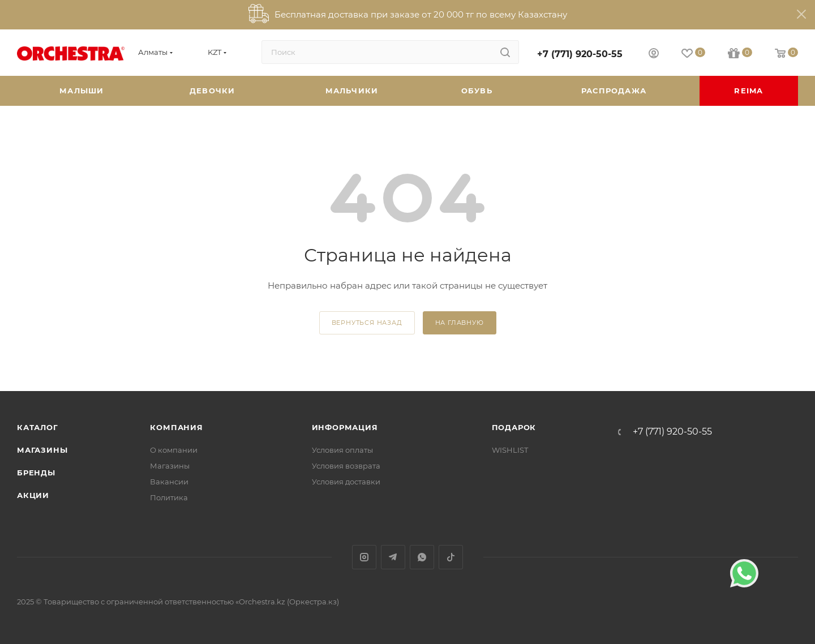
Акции (33, 495)
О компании (174, 450)
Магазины (42, 450)
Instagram (364, 557)
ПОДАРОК (514, 427)
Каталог (38, 427)
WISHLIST (510, 450)
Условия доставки (346, 482)
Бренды (36, 473)
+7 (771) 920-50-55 (580, 54)
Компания (176, 427)
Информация (345, 427)
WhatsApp (422, 557)
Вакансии (169, 482)
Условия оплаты (342, 450)
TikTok (451, 557)
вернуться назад (367, 323)
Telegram (393, 557)
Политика (169, 497)
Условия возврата (346, 466)
